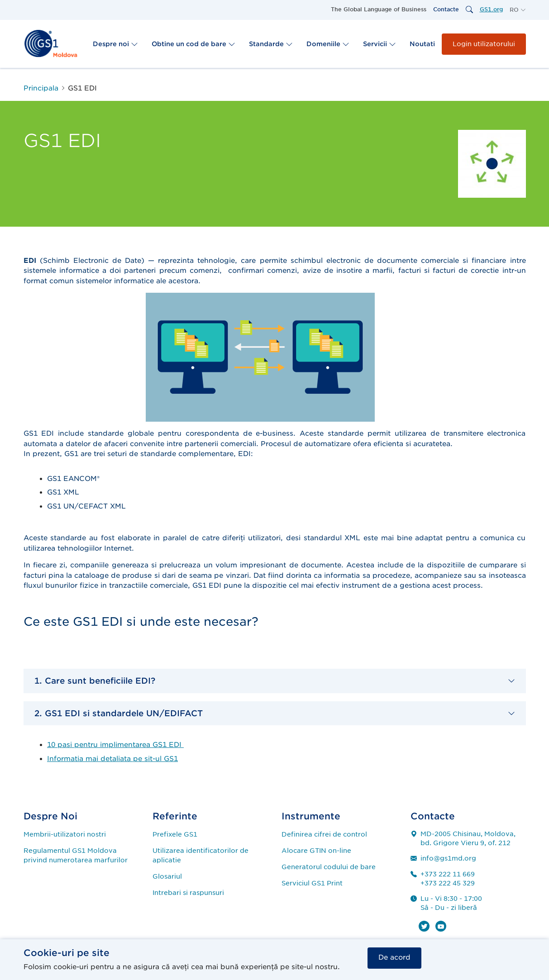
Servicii (380, 44)
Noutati (422, 44)
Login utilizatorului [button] (484, 44)
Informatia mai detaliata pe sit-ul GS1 (112, 759)
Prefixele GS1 (175, 834)
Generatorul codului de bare (329, 867)
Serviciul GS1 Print (312, 883)
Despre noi (115, 44)
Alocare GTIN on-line (316, 851)
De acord (394, 957)
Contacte (446, 9)
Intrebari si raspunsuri (188, 893)
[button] (518, 10)
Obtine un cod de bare (193, 44)
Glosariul (167, 876)
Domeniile (328, 44)
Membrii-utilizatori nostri (65, 834)
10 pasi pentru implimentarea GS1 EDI (115, 745)
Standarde (271, 44)
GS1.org (491, 9)
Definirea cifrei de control (324, 834)
